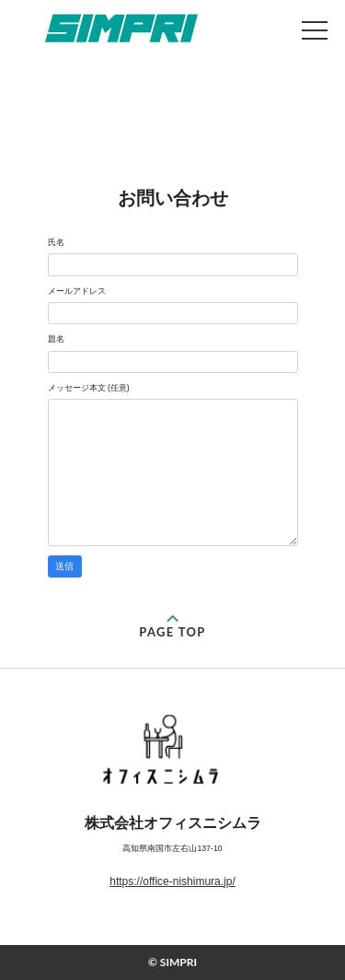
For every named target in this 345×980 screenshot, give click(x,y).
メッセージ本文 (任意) (89, 388)
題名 (56, 339)
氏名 (56, 242)
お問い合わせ (121, 28)
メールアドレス (77, 291)
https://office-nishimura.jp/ (172, 881)
